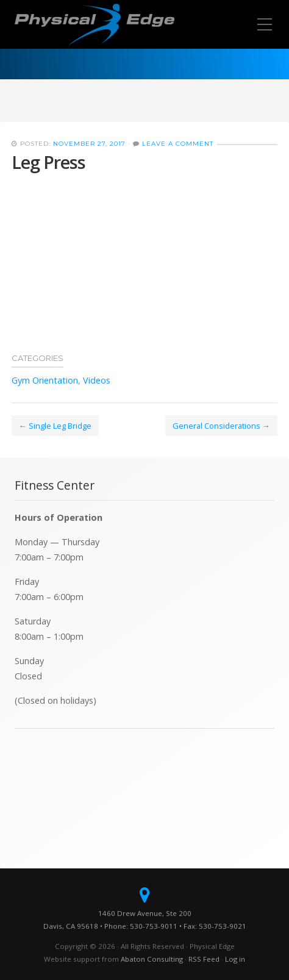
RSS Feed (204, 959)
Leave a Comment (178, 144)
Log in (235, 959)
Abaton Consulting (152, 959)
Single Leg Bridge (60, 426)
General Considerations (216, 426)
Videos (97, 380)
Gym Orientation (45, 380)
